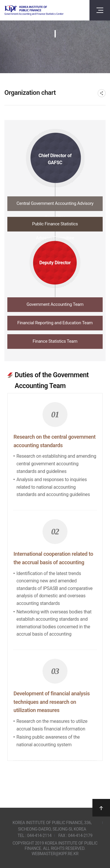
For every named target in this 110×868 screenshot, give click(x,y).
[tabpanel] (55, 562)
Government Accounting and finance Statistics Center (34, 10)
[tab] (55, 205)
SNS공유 (102, 93)
